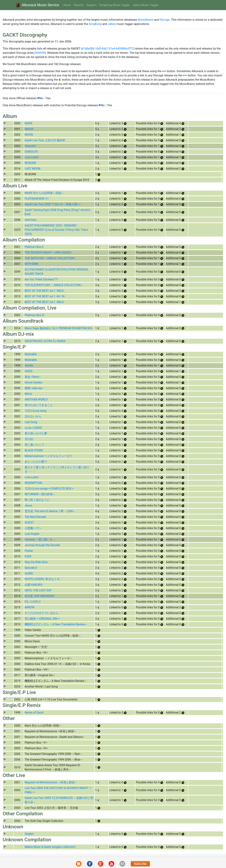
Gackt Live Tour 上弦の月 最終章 (45, 140)
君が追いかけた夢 (36, 433)
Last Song (31, 422)
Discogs (164, 20)
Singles (29, 834)
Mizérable (31, 354)
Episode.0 (31, 568)
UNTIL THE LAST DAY (38, 590)
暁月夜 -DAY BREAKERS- (40, 596)
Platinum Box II (34, 247)
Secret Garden (33, 382)
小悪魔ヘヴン (33, 528)
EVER (28, 556)
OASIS (29, 371)
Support (91, 5)
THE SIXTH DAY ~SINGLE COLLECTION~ (50, 258)
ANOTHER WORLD (36, 399)
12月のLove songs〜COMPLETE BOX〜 (49, 489)
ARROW (29, 607)
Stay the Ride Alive (36, 562)
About (67, 5)
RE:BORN (30, 163)
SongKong (95, 24)
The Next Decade (35, 517)
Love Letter (32, 157)
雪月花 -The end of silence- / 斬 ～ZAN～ (50, 511)
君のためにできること (39, 405)
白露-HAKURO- (34, 585)
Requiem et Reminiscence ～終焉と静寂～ (51, 782)
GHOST (29, 522)
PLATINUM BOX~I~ (37, 199)
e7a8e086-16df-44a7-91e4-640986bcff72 (108, 49)
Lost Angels (32, 534)
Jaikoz (112, 24)
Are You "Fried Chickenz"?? (41, 279)
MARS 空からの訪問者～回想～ (44, 193)
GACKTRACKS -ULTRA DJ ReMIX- (45, 341)
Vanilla (29, 365)
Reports (79, 5)
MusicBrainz (146, 20)
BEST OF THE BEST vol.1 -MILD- (44, 302)
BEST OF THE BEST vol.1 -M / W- (45, 296)
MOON (29, 135)
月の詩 (29, 439)
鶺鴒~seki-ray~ (34, 388)
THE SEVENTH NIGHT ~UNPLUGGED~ (49, 253)
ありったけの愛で (36, 462)
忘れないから (33, 416)
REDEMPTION (33, 483)
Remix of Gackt (34, 713)
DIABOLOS (31, 152)
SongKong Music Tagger (115, 5)
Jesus (28, 506)
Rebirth (29, 129)
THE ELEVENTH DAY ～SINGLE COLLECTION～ (54, 285)
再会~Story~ (33, 377)
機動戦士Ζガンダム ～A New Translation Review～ (56, 624)
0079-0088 (31, 264)
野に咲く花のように (37, 500)
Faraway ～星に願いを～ (40, 539)
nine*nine (30, 220)
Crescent (30, 146)
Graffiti (29, 573)
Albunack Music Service (37, 5)
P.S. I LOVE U (32, 602)
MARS (28, 123)
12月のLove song (35, 411)
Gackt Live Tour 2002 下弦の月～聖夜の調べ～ (54, 204)
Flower (29, 551)
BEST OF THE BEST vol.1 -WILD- (44, 291)
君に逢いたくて (34, 445)
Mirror (28, 394)
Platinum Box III (34, 315)
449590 (40, 53)
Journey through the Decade (42, 545)
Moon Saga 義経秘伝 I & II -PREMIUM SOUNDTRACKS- (59, 328)
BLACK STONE (34, 450)
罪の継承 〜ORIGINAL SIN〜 (42, 619)
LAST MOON (32, 169)
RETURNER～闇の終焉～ (40, 494)
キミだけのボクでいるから (41, 613)
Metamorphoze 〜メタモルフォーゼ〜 (49, 456)
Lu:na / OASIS (33, 428)
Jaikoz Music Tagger (146, 5)
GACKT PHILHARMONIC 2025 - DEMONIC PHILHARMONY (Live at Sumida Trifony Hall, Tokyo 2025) (56, 230)
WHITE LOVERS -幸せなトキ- (42, 579)
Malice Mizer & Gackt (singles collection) (50, 847)
